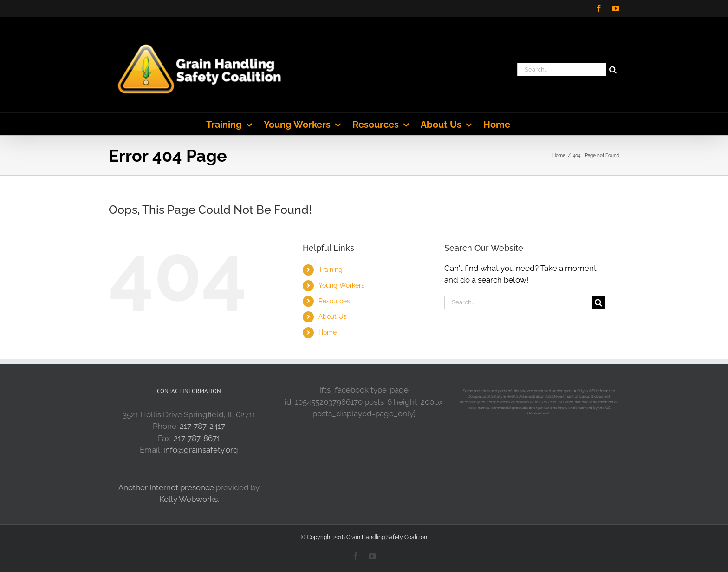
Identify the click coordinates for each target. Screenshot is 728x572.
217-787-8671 (197, 438)
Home (328, 332)
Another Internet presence (166, 487)
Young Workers (341, 285)
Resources (334, 301)
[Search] (613, 69)
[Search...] (562, 69)
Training (331, 270)
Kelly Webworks (188, 499)
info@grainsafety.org (201, 450)
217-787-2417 (202, 426)
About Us (333, 316)
